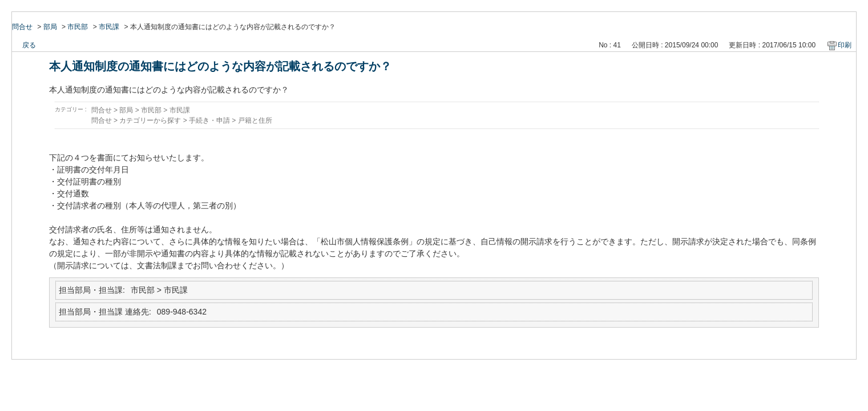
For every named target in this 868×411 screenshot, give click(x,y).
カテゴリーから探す (150, 120)
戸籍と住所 (255, 120)
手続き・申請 (209, 120)
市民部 (78, 27)
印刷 (845, 45)
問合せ (22, 27)
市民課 (109, 27)
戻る (29, 45)
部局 (50, 27)
